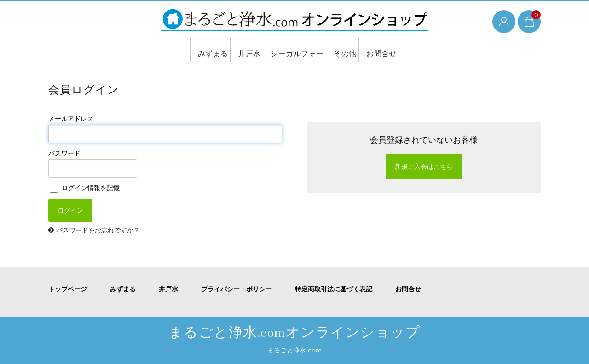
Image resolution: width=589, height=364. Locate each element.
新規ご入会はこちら (424, 167)
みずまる (205, 50)
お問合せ (384, 50)
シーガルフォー (294, 50)
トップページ (68, 289)
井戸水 (245, 50)
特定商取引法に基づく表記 (334, 289)
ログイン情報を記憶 (85, 188)
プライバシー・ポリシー (237, 289)
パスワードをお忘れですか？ (98, 230)
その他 (345, 50)
